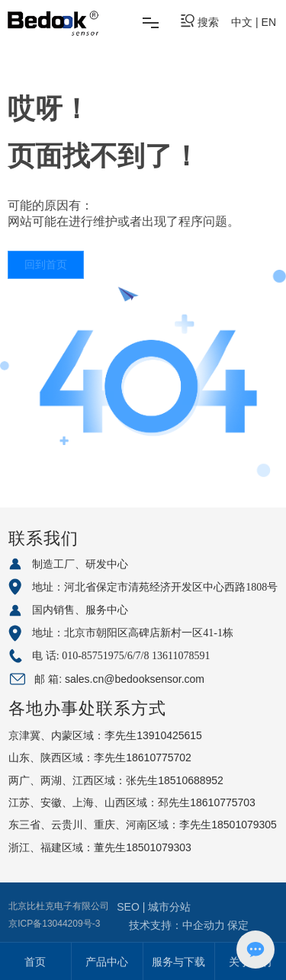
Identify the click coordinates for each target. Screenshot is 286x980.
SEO (129, 907)
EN (269, 22)
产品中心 (107, 962)
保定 (238, 925)
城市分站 (169, 907)
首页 (35, 962)
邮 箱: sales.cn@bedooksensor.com (119, 679)
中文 (242, 22)
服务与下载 (178, 962)
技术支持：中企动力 (177, 925)
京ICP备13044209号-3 (54, 924)
